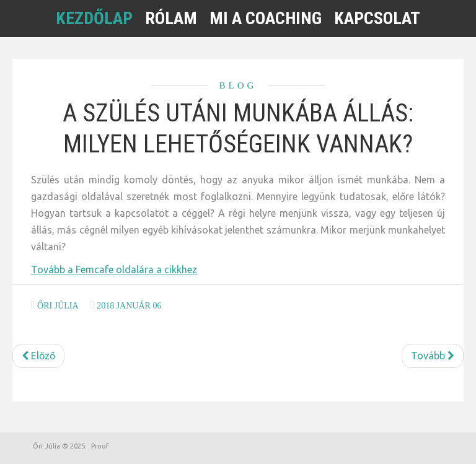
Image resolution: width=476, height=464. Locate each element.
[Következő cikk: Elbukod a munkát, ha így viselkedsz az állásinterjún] (433, 356)
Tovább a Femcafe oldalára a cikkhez (114, 269)
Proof (100, 446)
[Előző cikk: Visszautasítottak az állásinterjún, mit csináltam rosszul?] (38, 356)
